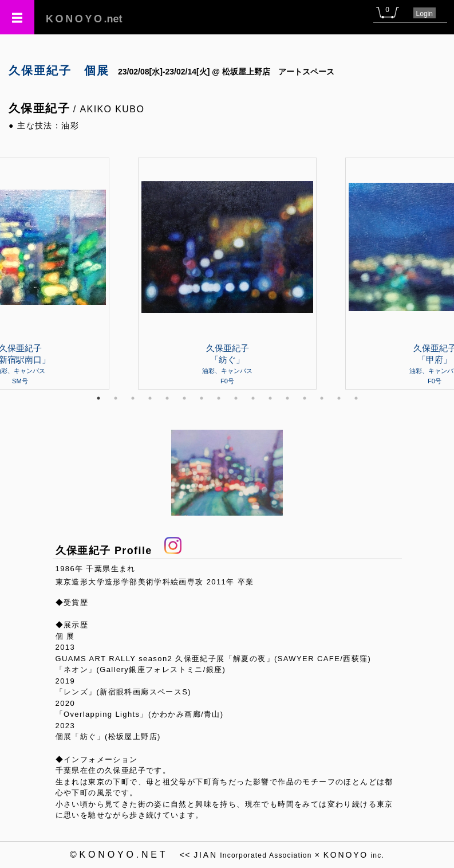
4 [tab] (150, 398)
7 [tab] (202, 398)
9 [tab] (236, 398)
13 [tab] (305, 398)
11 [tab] (270, 398)
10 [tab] (253, 398)
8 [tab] (219, 398)
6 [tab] (184, 398)
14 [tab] (322, 398)
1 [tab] (98, 398)
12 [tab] (287, 398)
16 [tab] (356, 398)
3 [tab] (133, 398)
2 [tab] (116, 398)
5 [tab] (167, 398)
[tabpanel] (227, 273)
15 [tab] (339, 398)
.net (84, 19)
